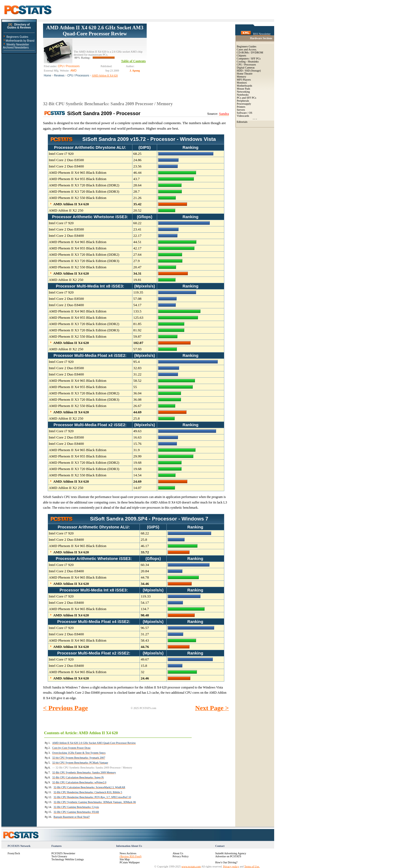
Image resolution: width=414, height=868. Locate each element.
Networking (243, 92)
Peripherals (243, 101)
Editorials (242, 122)
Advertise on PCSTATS (228, 856)
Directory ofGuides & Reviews (19, 26)
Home (48, 76)
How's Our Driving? (226, 862)
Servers (241, 110)
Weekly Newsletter (18, 45)
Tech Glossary (59, 856)
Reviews (59, 76)
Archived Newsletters (16, 48)
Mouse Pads (244, 89)
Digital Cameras (246, 68)
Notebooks (243, 95)
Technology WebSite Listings (68, 859)
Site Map (124, 859)
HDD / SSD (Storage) (249, 71)
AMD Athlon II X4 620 (105, 76)
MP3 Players (244, 80)
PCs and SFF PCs (247, 98)
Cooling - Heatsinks (248, 62)
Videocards (243, 116)
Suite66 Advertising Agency (231, 853)
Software (242, 113)
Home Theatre (245, 74)
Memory (242, 77)
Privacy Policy (181, 856)
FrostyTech (14, 853)
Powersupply (244, 104)
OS (250, 113)
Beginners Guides (17, 37)
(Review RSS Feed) (130, 856)
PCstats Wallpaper (130, 862)
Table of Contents (134, 61)
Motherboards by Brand (20, 41)
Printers (241, 107)
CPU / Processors (78, 76)
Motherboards (245, 86)
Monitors (242, 83)
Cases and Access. (247, 49)
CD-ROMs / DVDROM (250, 52)
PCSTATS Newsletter (63, 853)
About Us (178, 853)
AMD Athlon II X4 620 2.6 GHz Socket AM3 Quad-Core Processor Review (95, 31)
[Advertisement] (188, 58)
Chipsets (242, 56)
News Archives (128, 853)
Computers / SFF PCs (249, 59)
